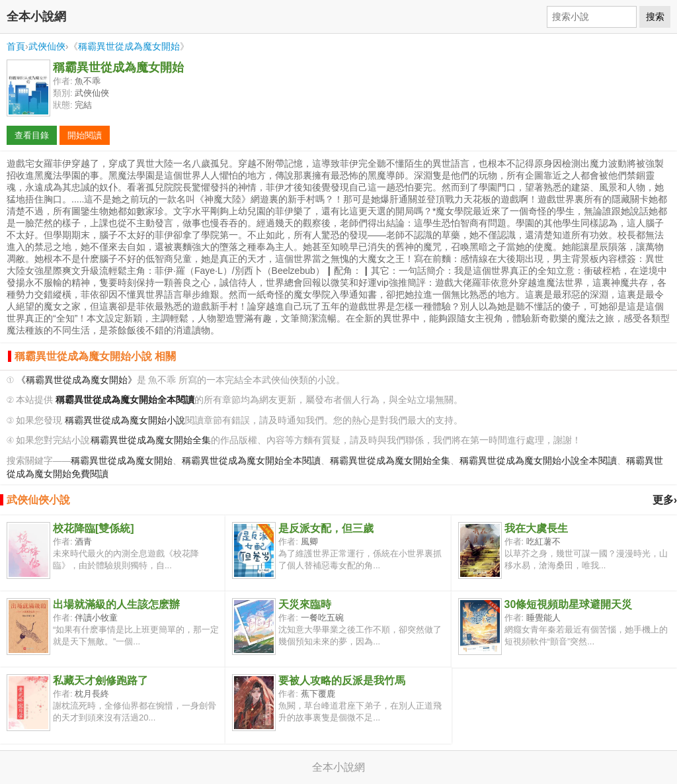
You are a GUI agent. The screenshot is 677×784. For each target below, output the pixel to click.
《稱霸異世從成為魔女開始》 (77, 380)
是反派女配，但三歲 (326, 528)
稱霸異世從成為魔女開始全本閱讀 (251, 461)
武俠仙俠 (47, 46)
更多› (665, 500)
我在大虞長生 (536, 528)
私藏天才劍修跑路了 (100, 680)
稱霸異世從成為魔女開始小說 (125, 420)
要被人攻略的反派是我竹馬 (342, 680)
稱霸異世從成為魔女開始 (129, 46)
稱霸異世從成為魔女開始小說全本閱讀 (538, 461)
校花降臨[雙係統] (94, 528)
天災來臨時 (305, 604)
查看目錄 (32, 135)
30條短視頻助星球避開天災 (569, 604)
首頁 (16, 46)
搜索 (655, 17)
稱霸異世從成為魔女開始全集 (151, 440)
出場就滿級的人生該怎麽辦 (116, 604)
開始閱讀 (85, 135)
